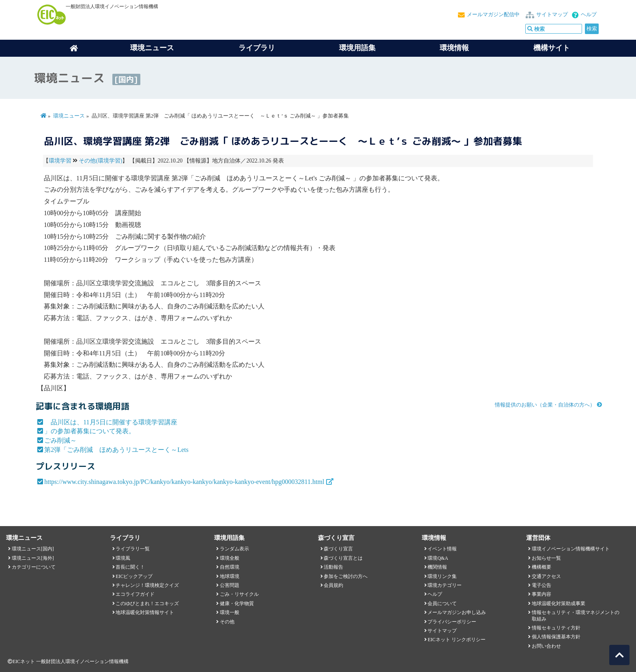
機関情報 (437, 567)
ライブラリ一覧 (133, 549)
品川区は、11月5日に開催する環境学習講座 (111, 422)
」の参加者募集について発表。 (90, 431)
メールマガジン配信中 (493, 15)
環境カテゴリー (445, 585)
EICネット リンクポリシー (456, 640)
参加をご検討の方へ (346, 576)
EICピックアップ (134, 576)
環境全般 (230, 558)
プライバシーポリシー (452, 622)
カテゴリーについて (34, 567)
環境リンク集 (442, 576)
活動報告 (333, 567)
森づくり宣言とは (343, 558)
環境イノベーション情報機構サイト (571, 549)
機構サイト (552, 48)
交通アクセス (546, 576)
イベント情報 (442, 549)
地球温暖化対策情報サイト (145, 612)
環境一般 (230, 612)
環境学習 (60, 161)
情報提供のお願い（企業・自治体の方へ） (545, 405)
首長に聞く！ (130, 567)
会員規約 (333, 585)
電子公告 (541, 585)
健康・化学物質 (237, 604)
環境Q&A (438, 558)
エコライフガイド (135, 594)
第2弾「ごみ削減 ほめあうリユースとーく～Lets (116, 450)
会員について (442, 604)
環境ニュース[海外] (33, 558)
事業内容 (541, 594)
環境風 (123, 558)
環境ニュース (69, 116)
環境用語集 (357, 48)
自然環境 (230, 567)
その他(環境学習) (100, 161)
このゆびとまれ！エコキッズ (147, 604)
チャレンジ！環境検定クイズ (147, 585)
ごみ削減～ (60, 440)
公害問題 (230, 585)
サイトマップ (552, 15)
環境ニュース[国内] (33, 549)
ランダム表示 (234, 549)
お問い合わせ (546, 646)
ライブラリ (257, 48)
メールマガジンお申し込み (457, 612)
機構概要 (541, 567)
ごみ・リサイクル (239, 594)
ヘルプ (589, 15)
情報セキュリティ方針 (556, 628)
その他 (227, 622)
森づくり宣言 (338, 549)
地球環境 (230, 576)
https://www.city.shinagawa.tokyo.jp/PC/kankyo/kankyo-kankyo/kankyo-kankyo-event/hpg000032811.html (184, 482)
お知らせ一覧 (546, 558)
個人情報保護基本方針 (556, 637)
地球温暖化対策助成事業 (559, 604)
